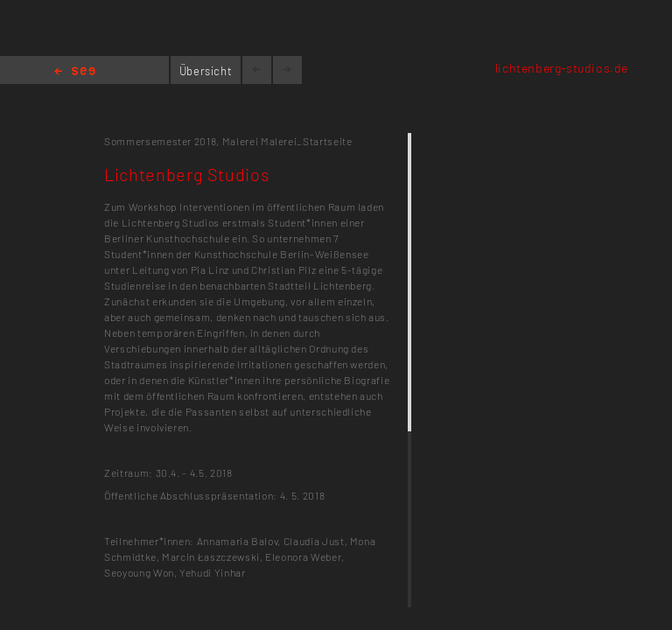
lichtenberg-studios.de (562, 68)
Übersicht (206, 71)
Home (75, 72)
